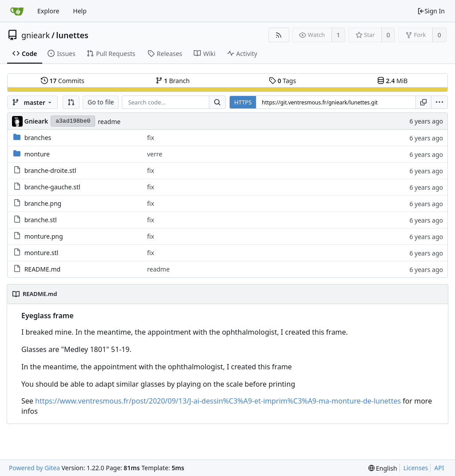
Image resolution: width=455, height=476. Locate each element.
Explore (48, 11)
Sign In (431, 11)
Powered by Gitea (34, 468)
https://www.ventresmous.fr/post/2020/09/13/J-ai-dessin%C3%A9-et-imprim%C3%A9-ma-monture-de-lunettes (218, 401)
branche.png (43, 203)
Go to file (101, 102)
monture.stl (41, 253)
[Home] (17, 11)
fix (151, 138)
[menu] (439, 102)
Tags (282, 81)
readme (109, 122)
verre (155, 154)
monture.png (44, 236)
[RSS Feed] (279, 35)
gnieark (36, 35)
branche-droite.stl (50, 170)
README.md (43, 269)
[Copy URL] (423, 102)
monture (37, 154)
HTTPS (243, 102)
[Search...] (217, 102)
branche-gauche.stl (52, 187)
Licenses (416, 468)
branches (38, 138)
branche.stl (41, 220)
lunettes (72, 35)
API (439, 468)
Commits (63, 81)
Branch (173, 81)
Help (80, 11)
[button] (71, 102)
